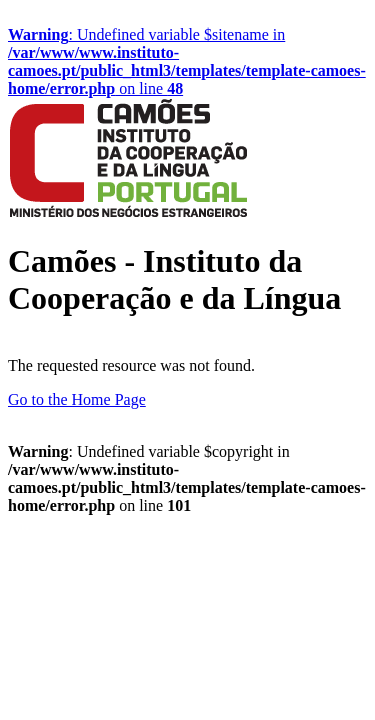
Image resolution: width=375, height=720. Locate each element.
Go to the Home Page (77, 399)
